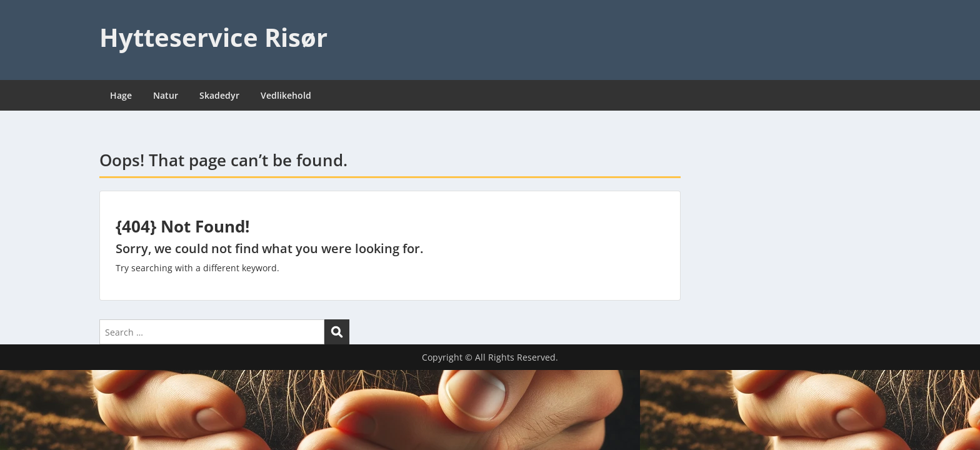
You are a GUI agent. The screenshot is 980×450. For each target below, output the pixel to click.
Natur (166, 95)
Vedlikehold (286, 95)
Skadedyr (219, 95)
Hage (121, 95)
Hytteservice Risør (213, 37)
